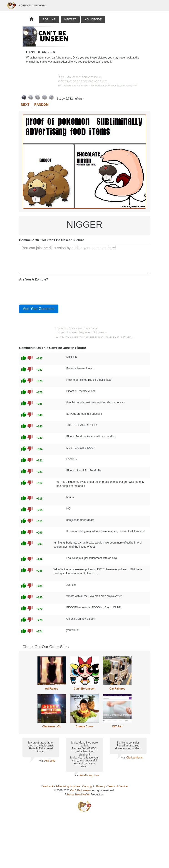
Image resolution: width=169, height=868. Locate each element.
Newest (70, 20)
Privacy (101, 786)
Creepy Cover (84, 727)
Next (25, 105)
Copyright (88, 786)
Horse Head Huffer (78, 795)
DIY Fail (117, 727)
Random (41, 105)
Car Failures (117, 689)
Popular (49, 20)
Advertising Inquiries (68, 786)
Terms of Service (118, 786)
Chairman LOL (52, 727)
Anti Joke (50, 761)
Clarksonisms (134, 758)
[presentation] (54, 292)
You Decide (93, 20)
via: (42, 761)
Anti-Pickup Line (89, 775)
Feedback (47, 786)
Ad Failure (52, 689)
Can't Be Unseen (85, 689)
